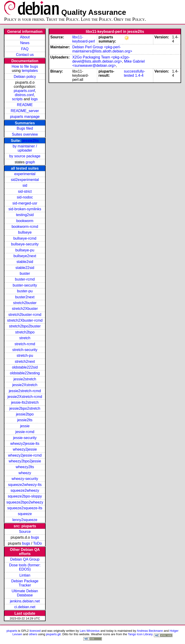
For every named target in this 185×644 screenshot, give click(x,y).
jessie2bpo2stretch (25, 408)
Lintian (25, 575)
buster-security (25, 285)
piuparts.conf (24, 91)
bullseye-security (25, 244)
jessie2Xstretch (25, 385)
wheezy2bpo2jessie (25, 461)
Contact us (25, 55)
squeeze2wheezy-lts (25, 485)
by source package (25, 156)
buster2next (25, 297)
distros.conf (24, 95)
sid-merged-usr (25, 203)
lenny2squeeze (25, 520)
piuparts (12, 631)
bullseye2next (25, 256)
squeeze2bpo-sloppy (25, 496)
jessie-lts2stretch (25, 402)
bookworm (25, 221)
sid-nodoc (25, 197)
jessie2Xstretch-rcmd (25, 397)
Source (25, 532)
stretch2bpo (25, 332)
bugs (35, 537)
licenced (35, 631)
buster (25, 273)
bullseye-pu (25, 250)
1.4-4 (139, 75)
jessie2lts (31, 141)
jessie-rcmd (25, 432)
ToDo (37, 543)
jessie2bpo (25, 414)
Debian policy (25, 77)
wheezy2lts (25, 467)
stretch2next (25, 362)
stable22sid (25, 268)
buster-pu (25, 291)
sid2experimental (25, 180)
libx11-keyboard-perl (84, 39)
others (33, 634)
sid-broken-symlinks (25, 209)
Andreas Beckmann (150, 631)
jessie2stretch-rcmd (25, 391)
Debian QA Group (25, 559)
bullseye (25, 232)
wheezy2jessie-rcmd (25, 455)
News (25, 43)
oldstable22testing (25, 373)
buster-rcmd (25, 279)
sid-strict (25, 191)
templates (30, 71)
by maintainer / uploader (25, 148)
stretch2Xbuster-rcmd (25, 320)
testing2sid (25, 215)
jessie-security (25, 438)
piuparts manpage (25, 117)
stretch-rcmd (25, 344)
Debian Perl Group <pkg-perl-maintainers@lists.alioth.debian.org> (102, 49)
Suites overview (25, 134)
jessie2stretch (25, 379)
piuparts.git (53, 634)
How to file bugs (25, 66)
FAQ (25, 49)
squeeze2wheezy (25, 490)
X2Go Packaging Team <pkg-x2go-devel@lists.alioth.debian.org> (101, 59)
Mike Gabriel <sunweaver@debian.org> (108, 63)
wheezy (25, 473)
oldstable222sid (25, 367)
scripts (17, 99)
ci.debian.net (25, 607)
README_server (25, 111)
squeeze (25, 514)
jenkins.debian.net (25, 601)
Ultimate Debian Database (25, 593)
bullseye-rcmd (25, 238)
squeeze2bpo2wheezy (25, 502)
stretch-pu (25, 356)
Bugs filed (25, 128)
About (25, 37)
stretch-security (25, 350)
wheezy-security (25, 479)
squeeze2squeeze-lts (25, 508)
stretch (25, 338)
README (25, 105)
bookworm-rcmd (25, 227)
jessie (25, 426)
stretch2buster (25, 303)
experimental (25, 174)
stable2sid (25, 262)
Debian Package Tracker (25, 583)
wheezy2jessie (25, 449)
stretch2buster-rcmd (25, 315)
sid (25, 185)
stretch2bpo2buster (25, 326)
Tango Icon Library (140, 634)
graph (30, 162)
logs (34, 99)
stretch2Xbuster (25, 309)
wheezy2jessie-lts (25, 444)
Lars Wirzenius (90, 631)
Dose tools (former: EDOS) (25, 567)
